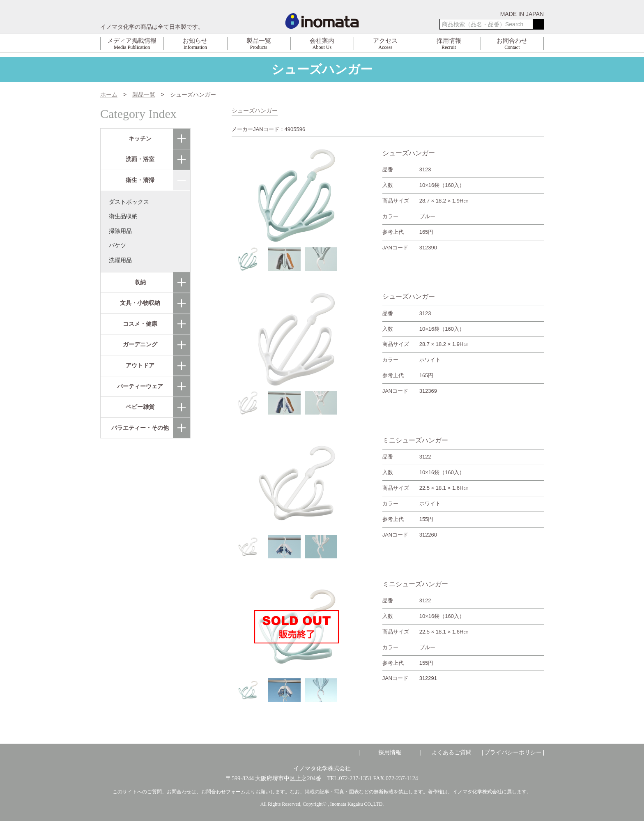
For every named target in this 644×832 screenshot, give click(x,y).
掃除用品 (120, 230)
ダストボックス (129, 201)
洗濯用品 (120, 260)
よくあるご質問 (451, 752)
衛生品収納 (123, 216)
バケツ (117, 245)
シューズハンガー (255, 110)
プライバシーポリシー (513, 752)
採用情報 (390, 752)
